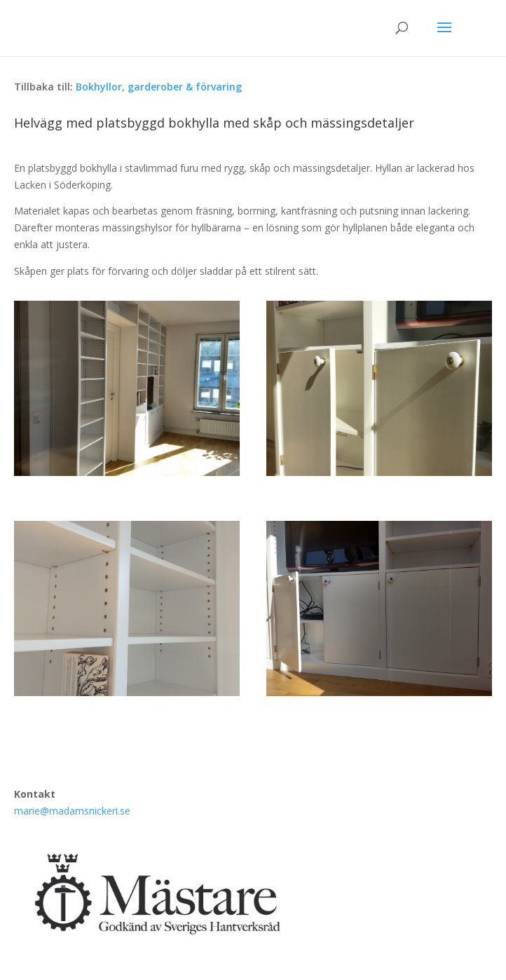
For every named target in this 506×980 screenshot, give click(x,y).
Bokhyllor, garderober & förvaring (159, 87)
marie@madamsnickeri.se (72, 811)
